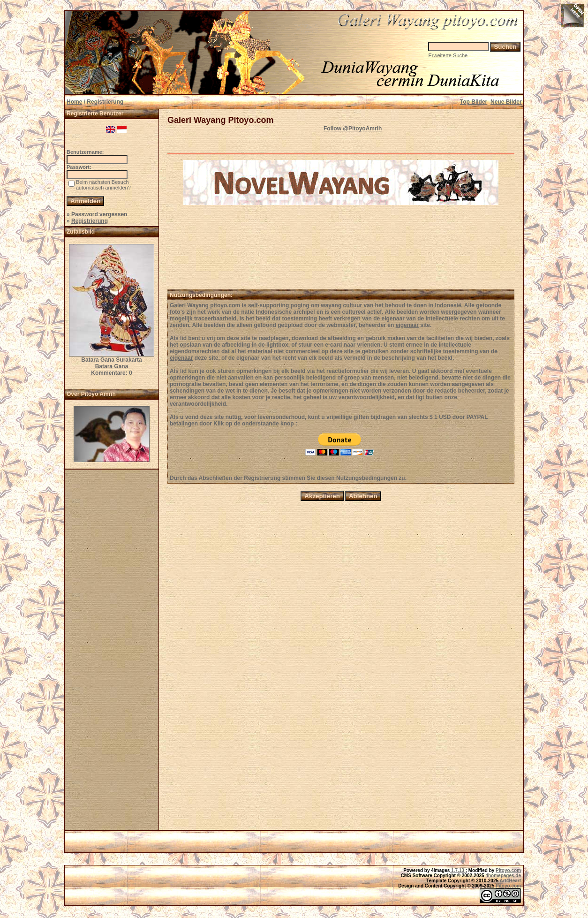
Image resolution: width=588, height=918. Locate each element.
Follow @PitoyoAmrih (353, 129)
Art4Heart (510, 881)
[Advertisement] (112, 652)
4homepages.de (503, 876)
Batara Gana (112, 366)
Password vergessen (99, 214)
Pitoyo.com (508, 870)
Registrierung (90, 221)
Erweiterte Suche (448, 55)
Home (74, 102)
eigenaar (407, 325)
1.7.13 (457, 870)
